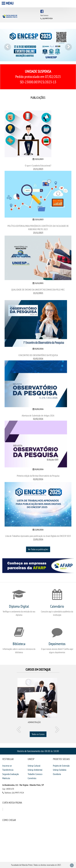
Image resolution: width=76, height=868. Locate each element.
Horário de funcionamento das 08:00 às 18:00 (38, 751)
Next (57, 730)
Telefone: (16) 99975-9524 (13, 793)
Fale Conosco (44, 15)
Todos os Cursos (38, 734)
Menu (8, 3)
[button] (6, 45)
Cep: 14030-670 (8, 789)
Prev (19, 730)
